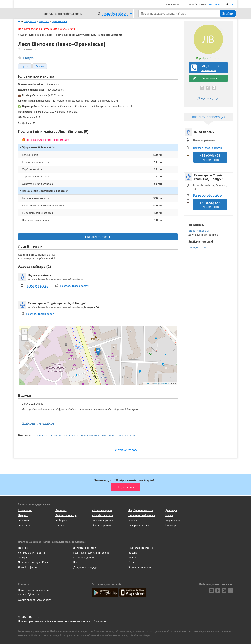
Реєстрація (215, 4)
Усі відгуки (28, 423)
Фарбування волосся (141, 510)
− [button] (25, 337)
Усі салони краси (102, 510)
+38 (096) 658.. (209, 68)
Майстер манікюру (66, 515)
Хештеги (133, 558)
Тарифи (23, 558)
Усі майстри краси (102, 515)
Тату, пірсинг (173, 520)
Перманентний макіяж (142, 515)
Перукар (23, 515)
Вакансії (133, 553)
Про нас (23, 548)
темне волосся (40, 435)
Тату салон (24, 525)
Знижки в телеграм (140, 567)
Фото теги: (24, 435)
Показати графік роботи (75, 286)
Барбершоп (62, 520)
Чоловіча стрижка (102, 520)
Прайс (25, 66)
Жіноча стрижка (101, 525)
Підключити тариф (98, 237)
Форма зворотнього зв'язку (34, 600)
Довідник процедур (85, 567)
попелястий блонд (120, 435)
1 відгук (28, 58)
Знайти (228, 13)
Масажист (61, 510)
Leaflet (147, 384)
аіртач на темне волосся (64, 435)
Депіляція (171, 510)
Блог (76, 562)
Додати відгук (46, 423)
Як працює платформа (31, 553)
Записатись (205, 78)
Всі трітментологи (125, 450)
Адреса (40, 66)
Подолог (60, 525)
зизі (135, 435)
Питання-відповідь (85, 558)
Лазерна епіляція (139, 525)
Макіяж (133, 520)
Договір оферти (27, 567)
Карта (132, 562)
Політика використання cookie (91, 553)
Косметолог (25, 510)
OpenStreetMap (162, 384)
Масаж (169, 515)
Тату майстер (26, 520)
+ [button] (25, 332)
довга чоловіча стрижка (94, 435)
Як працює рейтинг (85, 548)
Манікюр (171, 525)
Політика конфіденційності (34, 562)
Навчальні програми (141, 548)
